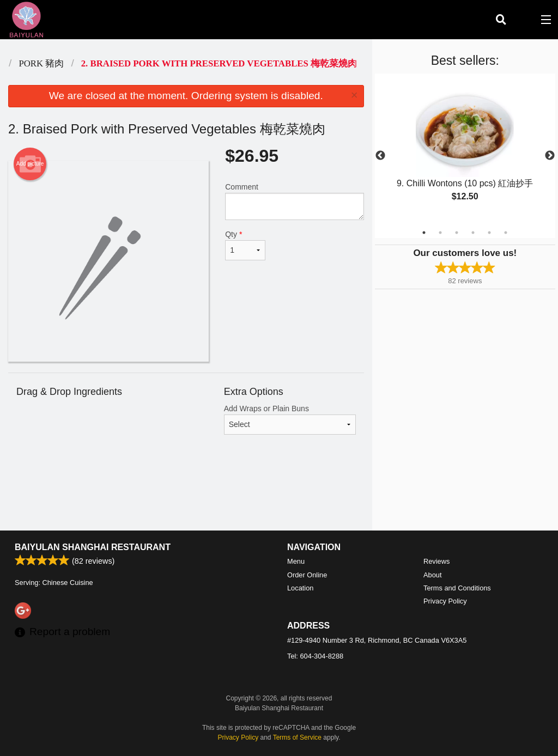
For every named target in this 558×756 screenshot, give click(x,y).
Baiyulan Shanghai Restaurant (93, 547)
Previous (380, 156)
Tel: (315, 656)
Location (300, 588)
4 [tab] (473, 233)
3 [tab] (457, 233)
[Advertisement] (186, 495)
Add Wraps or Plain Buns (290, 419)
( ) (523, 20)
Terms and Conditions (457, 588)
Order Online (307, 575)
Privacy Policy (445, 601)
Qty (245, 245)
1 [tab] (424, 233)
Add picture (30, 164)
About (432, 575)
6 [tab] (506, 233)
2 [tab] (440, 233)
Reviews (436, 561)
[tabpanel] (465, 149)
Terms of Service (297, 737)
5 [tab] (489, 233)
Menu (296, 561)
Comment (294, 201)
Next (550, 156)
